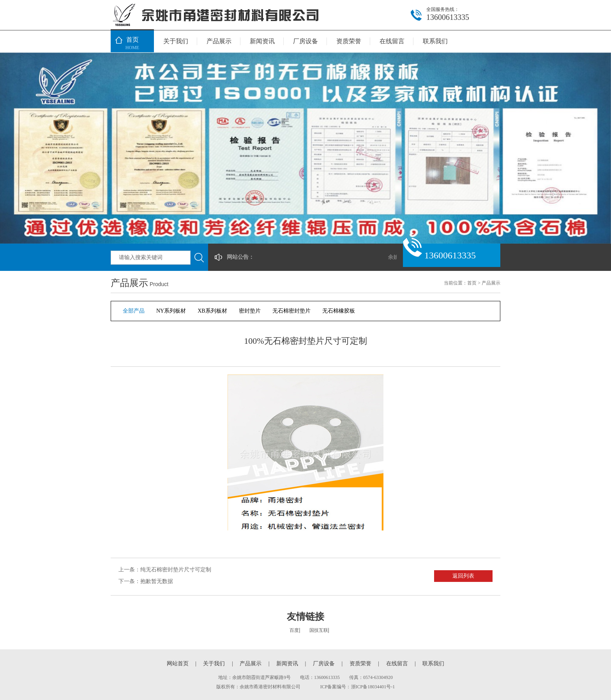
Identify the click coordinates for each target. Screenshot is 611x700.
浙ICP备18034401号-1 (373, 687)
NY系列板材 (171, 311)
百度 (294, 630)
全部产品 (134, 311)
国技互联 (319, 630)
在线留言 (392, 41)
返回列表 (463, 576)
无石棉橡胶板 (339, 311)
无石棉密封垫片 (291, 311)
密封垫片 (250, 311)
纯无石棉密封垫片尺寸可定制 (176, 570)
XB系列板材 (212, 311)
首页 (132, 44)
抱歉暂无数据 (157, 581)
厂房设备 (305, 41)
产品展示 (219, 41)
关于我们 (176, 41)
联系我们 (435, 41)
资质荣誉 (349, 41)
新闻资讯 (262, 41)
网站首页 (178, 664)
